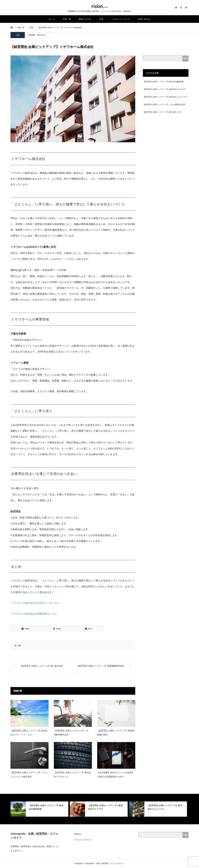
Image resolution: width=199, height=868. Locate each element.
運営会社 (78, 834)
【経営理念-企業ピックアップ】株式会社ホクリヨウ (164, 89)
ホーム (52, 19)
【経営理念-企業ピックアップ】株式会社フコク (162, 112)
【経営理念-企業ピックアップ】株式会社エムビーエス (165, 97)
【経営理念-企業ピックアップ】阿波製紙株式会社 (116, 733)
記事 (101, 19)
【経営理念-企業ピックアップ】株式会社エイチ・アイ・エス (29, 733)
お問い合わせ (144, 19)
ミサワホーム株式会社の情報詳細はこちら (34, 614)
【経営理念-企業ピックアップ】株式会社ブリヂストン (72, 775)
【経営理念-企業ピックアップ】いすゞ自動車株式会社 (72, 733)
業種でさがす (85, 19)
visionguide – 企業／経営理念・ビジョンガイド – (105, 863)
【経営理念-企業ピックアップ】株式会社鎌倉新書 (163, 82)
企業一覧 (67, 19)
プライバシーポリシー (83, 840)
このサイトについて (120, 19)
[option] (39, 809)
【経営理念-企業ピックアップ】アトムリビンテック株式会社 (29, 775)
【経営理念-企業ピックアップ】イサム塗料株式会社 (164, 104)
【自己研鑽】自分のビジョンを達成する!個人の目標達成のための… (115, 775)
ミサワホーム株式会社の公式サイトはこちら (35, 603)
